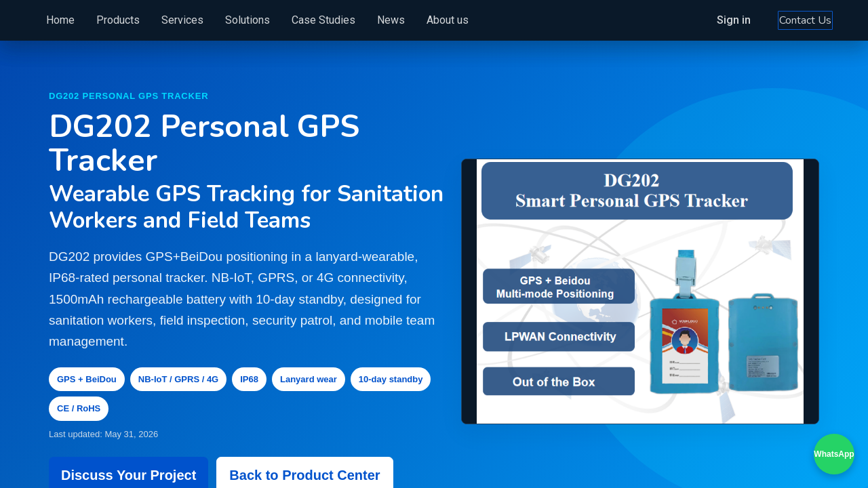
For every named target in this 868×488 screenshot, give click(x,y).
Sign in (711, 20)
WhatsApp (834, 454)
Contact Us (783, 20)
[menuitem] (83, 20)
